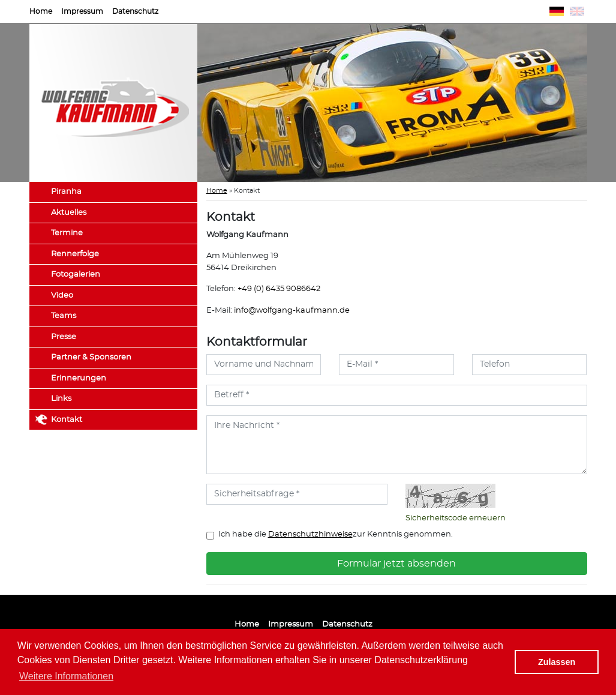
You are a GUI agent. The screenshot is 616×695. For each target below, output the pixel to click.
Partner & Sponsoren (91, 357)
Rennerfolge (75, 254)
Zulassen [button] (557, 662)
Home (41, 11)
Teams (64, 316)
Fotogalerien (76, 275)
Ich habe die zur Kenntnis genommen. (336, 534)
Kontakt (67, 420)
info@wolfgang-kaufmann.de (292, 311)
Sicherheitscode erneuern (456, 518)
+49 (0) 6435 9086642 (279, 289)
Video (62, 296)
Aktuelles (69, 213)
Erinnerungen (79, 378)
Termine (67, 233)
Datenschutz (135, 11)
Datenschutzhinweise (310, 534)
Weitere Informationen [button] (66, 676)
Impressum (82, 11)
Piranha (66, 192)
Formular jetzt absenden (396, 564)
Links (61, 399)
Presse (64, 337)
